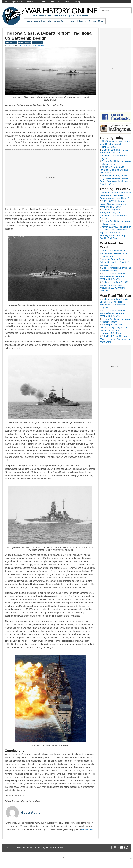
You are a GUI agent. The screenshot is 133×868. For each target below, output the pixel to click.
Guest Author (31, 813)
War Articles (40, 21)
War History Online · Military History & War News (42, 848)
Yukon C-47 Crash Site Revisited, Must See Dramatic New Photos (114, 170)
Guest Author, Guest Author (31, 46)
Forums (92, 21)
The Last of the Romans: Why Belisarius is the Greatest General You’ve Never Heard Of (115, 195)
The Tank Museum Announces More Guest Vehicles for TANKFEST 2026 (115, 144)
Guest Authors (11, 42)
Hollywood (81, 21)
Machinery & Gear (57, 21)
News (29, 21)
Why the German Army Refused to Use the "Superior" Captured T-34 (114, 262)
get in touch (87, 829)
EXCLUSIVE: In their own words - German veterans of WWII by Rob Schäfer (113, 204)
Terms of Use (55, 2)
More (101, 21)
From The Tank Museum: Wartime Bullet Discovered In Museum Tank (114, 254)
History (71, 21)
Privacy (77, 2)
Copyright (67, 2)
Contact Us (42, 2)
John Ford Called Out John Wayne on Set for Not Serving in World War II (115, 339)
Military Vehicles (24, 42)
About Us (31, 2)
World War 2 (37, 42)
